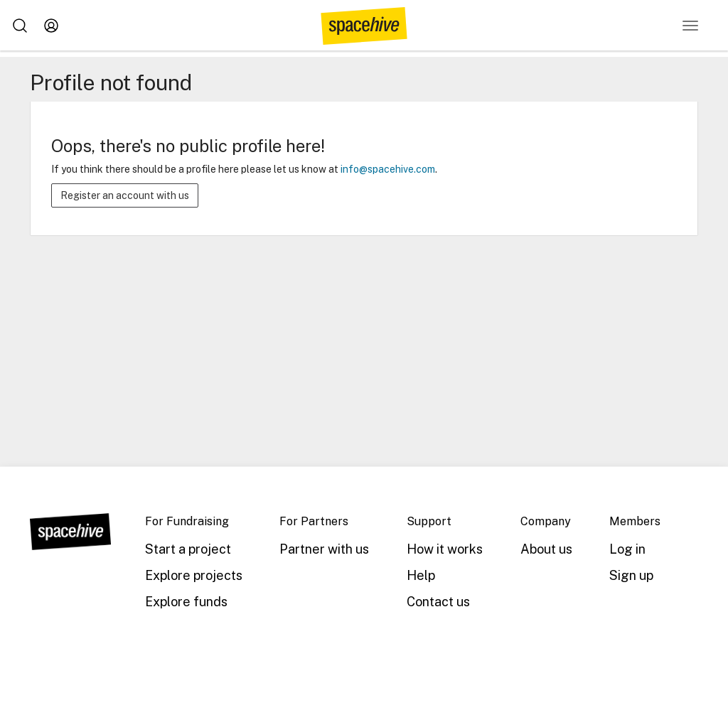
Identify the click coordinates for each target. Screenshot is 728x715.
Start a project (188, 549)
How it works (445, 549)
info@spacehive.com (388, 169)
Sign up (631, 575)
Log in (627, 549)
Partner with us (324, 549)
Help (421, 575)
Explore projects (194, 575)
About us (546, 549)
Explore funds (186, 602)
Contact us (438, 602)
